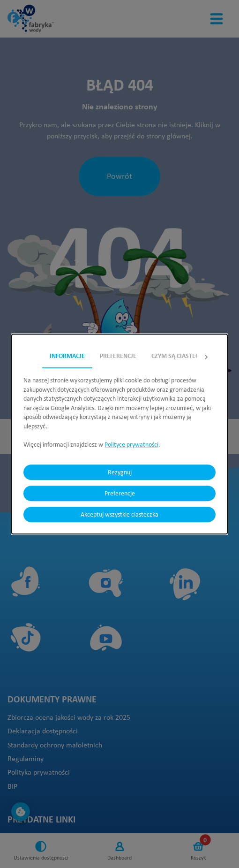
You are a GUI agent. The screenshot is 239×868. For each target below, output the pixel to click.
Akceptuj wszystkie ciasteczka (119, 514)
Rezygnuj (119, 472)
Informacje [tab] (67, 356)
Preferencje (119, 493)
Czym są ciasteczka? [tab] (182, 356)
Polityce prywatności (131, 444)
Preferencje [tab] (118, 356)
